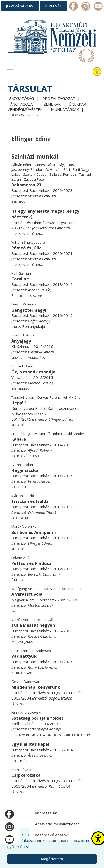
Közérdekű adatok (51, 835)
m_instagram (86, 7)
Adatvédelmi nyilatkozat (57, 824)
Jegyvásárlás (20, 6)
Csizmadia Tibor (41, 512)
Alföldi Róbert (39, 450)
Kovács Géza (38, 636)
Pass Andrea (59, 228)
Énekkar (78, 104)
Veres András (39, 481)
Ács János (36, 755)
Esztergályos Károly (44, 729)
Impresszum (46, 813)
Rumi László (38, 667)
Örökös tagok (23, 115)
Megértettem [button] (52, 859)
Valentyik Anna (40, 352)
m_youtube (98, 7)
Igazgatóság (21, 98)
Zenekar (52, 104)
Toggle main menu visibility (10, 70)
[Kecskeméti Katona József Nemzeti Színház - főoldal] (52, 39)
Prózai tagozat (59, 98)
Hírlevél (53, 6)
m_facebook (73, 7)
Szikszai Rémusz (41, 196)
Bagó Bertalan (60, 698)
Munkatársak (65, 109)
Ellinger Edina (60, 419)
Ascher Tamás (39, 290)
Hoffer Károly (39, 321)
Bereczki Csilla (40, 574)
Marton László (40, 383)
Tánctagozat (21, 104)
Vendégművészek (25, 109)
